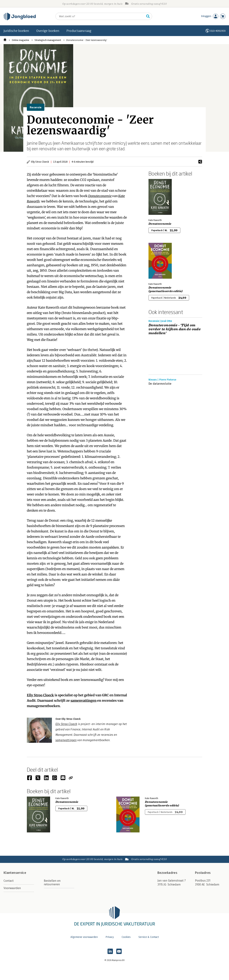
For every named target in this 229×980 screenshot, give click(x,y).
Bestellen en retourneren (52, 883)
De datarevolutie (160, 384)
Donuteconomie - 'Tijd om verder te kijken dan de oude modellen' (175, 329)
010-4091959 (218, 31)
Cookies (126, 937)
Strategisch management (48, 40)
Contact (9, 881)
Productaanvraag (79, 31)
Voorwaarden (12, 888)
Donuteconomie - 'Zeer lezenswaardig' (87, 40)
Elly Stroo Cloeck (66, 724)
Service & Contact (149, 937)
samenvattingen (83, 701)
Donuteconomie (100, 196)
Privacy (110, 937)
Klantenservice (15, 873)
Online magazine (20, 40)
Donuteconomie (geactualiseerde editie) (166, 289)
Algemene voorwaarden (84, 937)
